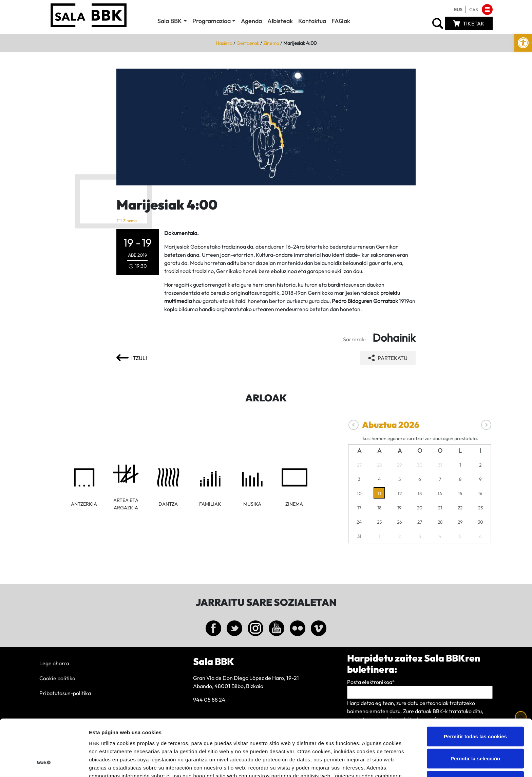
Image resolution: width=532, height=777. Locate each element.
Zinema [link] (271, 43)
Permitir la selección (475, 708)
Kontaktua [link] (312, 21)
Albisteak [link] (280, 21)
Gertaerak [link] (248, 43)
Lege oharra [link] (54, 663)
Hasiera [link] (224, 43)
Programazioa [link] (212, 21)
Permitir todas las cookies (475, 686)
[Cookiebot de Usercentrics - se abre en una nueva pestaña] (44, 764)
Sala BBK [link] (170, 21)
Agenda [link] (251, 21)
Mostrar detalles (365, 764)
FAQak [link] (341, 21)
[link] (523, 43)
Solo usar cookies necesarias (475, 730)
